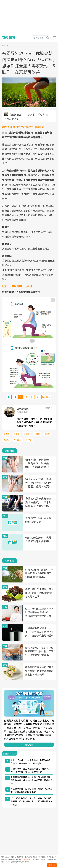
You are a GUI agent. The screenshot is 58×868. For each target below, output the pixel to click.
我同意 (52, 865)
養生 (9, 45)
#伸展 (29, 440)
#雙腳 (6, 440)
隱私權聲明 (26, 859)
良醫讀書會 (15, 114)
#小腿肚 (18, 440)
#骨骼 (17, 434)
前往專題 (29, 745)
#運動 (47, 434)
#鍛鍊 (37, 434)
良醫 (4, 45)
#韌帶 (27, 434)
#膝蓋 (6, 434)
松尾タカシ (44, 114)
